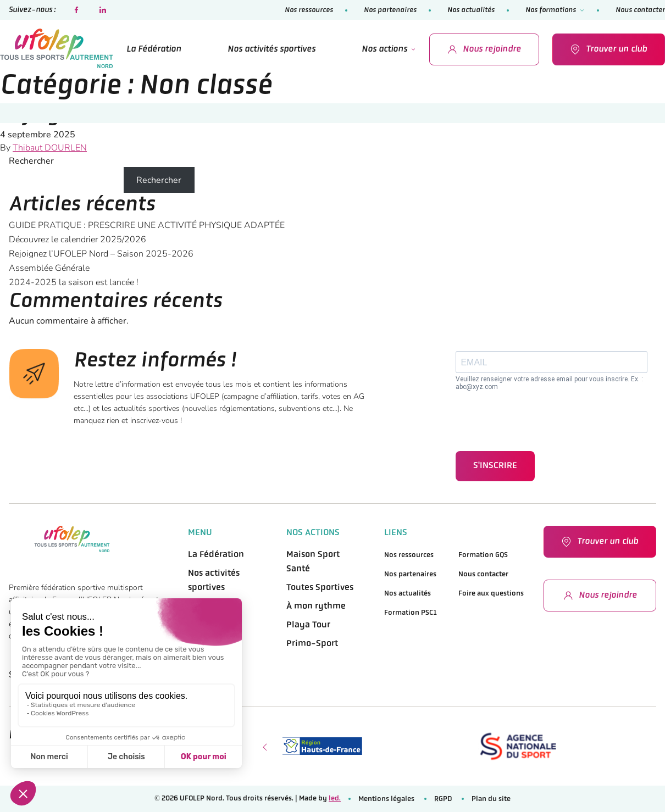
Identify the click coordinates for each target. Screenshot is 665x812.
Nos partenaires (390, 10)
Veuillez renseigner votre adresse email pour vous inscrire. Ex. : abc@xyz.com (549, 383)
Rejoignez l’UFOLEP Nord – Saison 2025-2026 (214, 116)
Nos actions (384, 49)
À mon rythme (316, 607)
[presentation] (539, 421)
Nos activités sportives (271, 49)
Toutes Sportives (320, 588)
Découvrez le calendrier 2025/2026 (77, 240)
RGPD (443, 799)
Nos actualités (471, 10)
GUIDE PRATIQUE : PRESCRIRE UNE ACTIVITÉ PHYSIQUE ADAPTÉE (147, 225)
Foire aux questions (491, 594)
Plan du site (491, 799)
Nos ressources (309, 10)
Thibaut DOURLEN (50, 148)
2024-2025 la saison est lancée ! (74, 282)
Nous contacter (640, 10)
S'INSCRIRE (495, 466)
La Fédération (154, 49)
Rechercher (31, 161)
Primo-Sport (312, 644)
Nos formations (551, 10)
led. (335, 799)
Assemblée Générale (49, 268)
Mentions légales (386, 799)
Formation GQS (483, 555)
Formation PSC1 (411, 613)
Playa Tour (308, 625)
